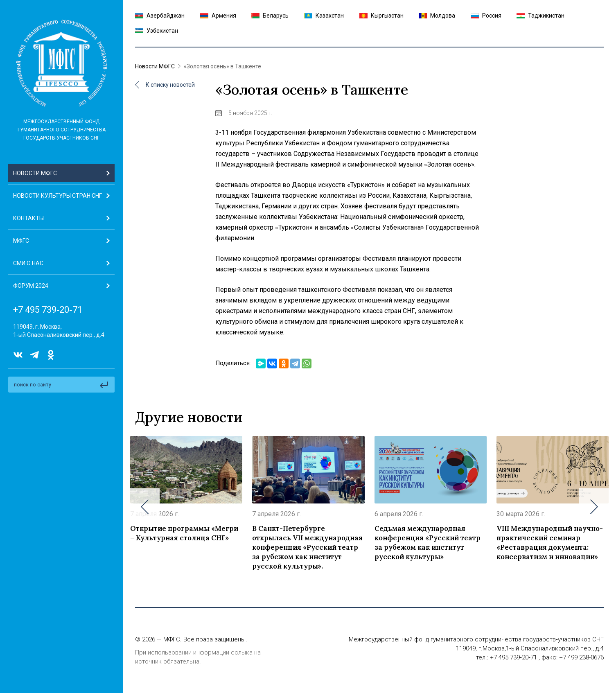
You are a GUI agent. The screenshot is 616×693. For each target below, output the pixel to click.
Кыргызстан (381, 16)
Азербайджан (160, 16)
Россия (486, 16)
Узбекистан (157, 31)
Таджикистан (540, 16)
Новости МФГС (155, 66)
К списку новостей (165, 85)
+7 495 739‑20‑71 (48, 310)
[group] (186, 507)
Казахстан (324, 16)
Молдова (437, 16)
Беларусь (270, 16)
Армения (218, 16)
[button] (61, 241)
